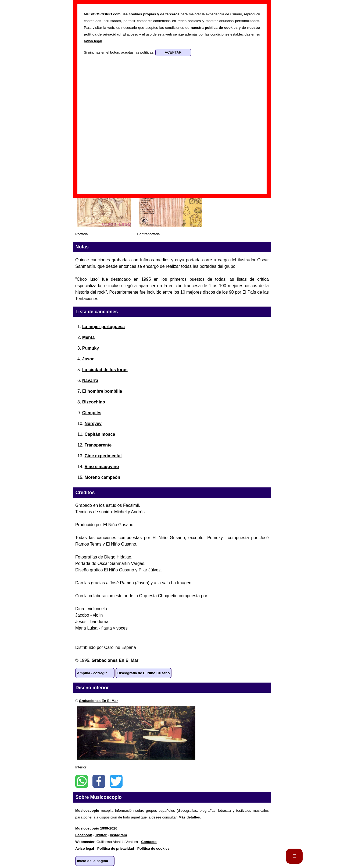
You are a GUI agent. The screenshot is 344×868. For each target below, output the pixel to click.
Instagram (119, 835)
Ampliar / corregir (92, 673)
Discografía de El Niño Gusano (144, 673)
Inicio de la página (92, 861)
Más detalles (189, 817)
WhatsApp (82, 781)
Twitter (116, 781)
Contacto (149, 842)
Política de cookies (153, 848)
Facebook (99, 781)
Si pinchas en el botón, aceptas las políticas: (120, 52)
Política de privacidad (116, 848)
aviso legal (93, 41)
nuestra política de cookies (214, 28)
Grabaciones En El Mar (115, 660)
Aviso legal (85, 848)
